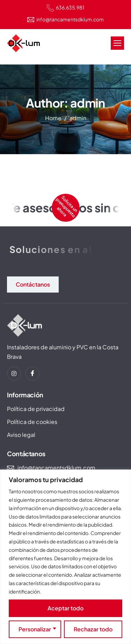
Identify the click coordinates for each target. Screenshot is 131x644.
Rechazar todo (93, 629)
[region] (65, 557)
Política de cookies (32, 422)
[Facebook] (32, 374)
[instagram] (14, 374)
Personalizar (35, 629)
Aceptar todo (65, 608)
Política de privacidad (36, 409)
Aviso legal (21, 435)
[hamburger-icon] (117, 43)
